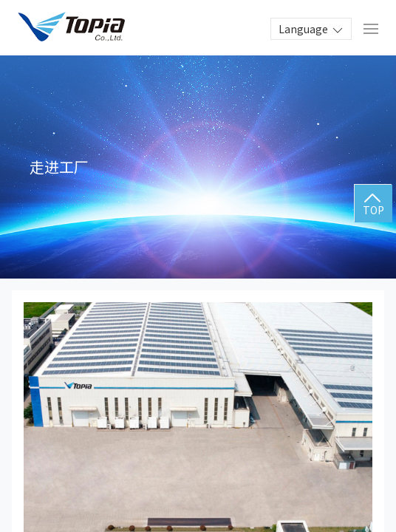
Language (312, 30)
